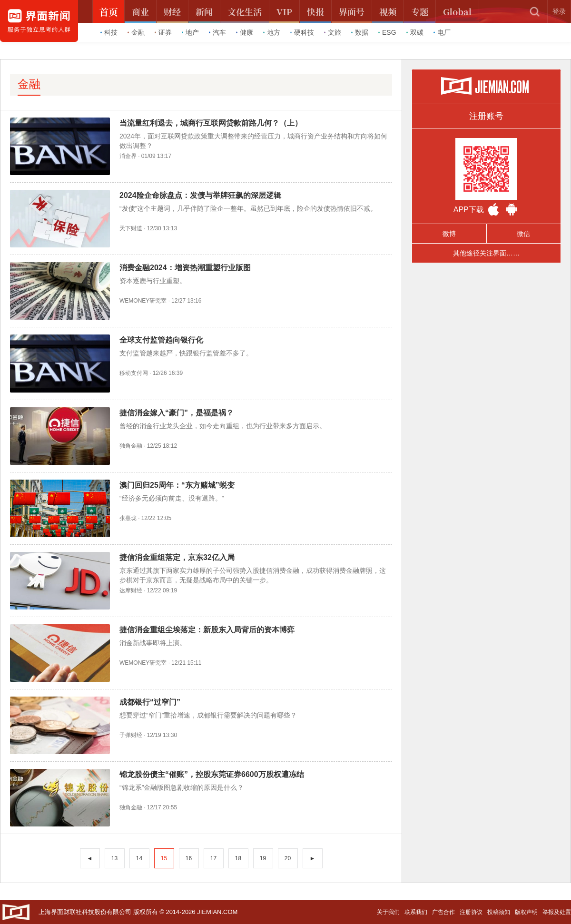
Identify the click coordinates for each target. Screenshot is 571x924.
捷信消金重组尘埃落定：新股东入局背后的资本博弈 (207, 630)
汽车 (217, 32)
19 (263, 858)
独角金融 (131, 446)
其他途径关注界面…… (486, 253)
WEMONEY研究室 (143, 301)
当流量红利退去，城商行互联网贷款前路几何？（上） (211, 123)
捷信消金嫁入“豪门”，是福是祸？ (177, 413)
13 (114, 858)
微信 (523, 234)
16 (189, 858)
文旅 (333, 32)
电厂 (442, 32)
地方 (272, 32)
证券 (163, 32)
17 (213, 858)
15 (164, 858)
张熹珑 (128, 518)
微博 (449, 234)
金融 (136, 32)
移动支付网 (134, 373)
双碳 (415, 32)
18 (238, 858)
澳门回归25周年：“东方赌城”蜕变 (177, 485)
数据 (360, 32)
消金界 (128, 156)
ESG (387, 32)
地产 (190, 32)
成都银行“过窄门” (150, 702)
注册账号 (486, 116)
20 (288, 858)
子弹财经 (131, 735)
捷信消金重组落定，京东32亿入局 (177, 557)
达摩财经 (131, 590)
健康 (245, 32)
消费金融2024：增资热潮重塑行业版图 (185, 268)
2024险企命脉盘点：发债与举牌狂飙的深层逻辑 (200, 195)
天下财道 (131, 228)
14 (139, 858)
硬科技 (302, 32)
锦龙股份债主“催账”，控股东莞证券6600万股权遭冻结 (212, 774)
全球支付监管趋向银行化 (161, 340)
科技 (109, 32)
